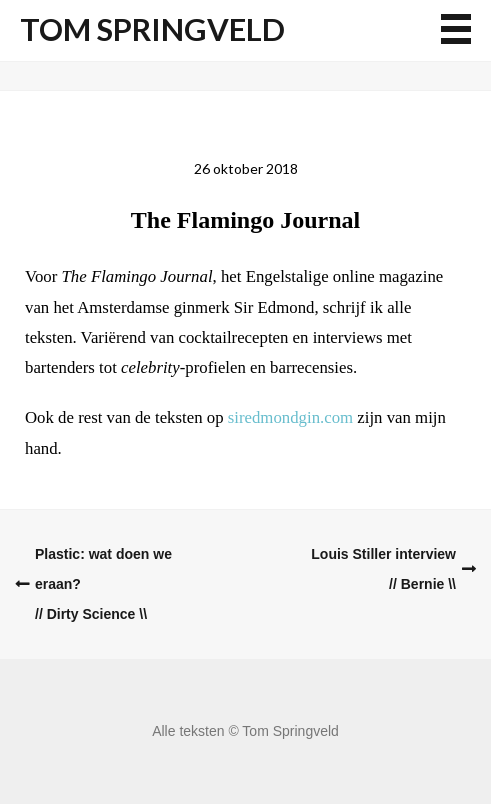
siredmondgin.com (290, 417)
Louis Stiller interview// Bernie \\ (383, 569)
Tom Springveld (152, 29)
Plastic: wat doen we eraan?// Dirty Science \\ (103, 584)
